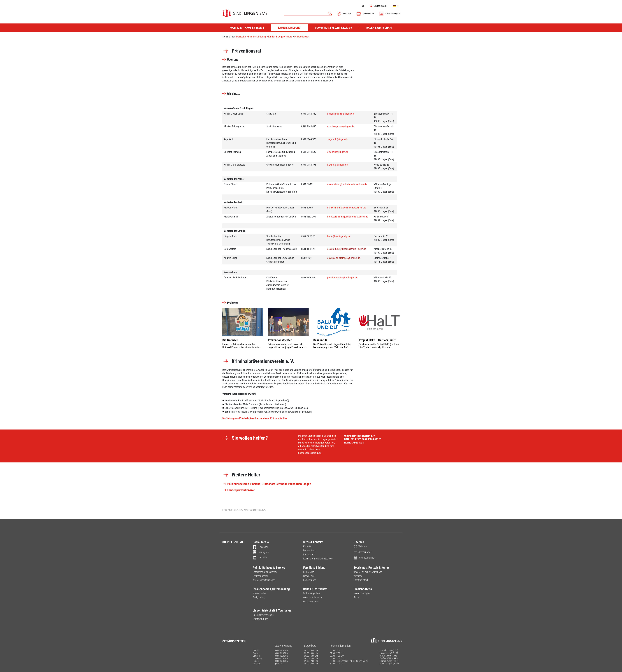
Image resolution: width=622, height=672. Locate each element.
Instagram (261, 552)
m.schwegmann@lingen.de (341, 126)
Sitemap (359, 542)
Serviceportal (365, 14)
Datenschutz (309, 551)
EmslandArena (363, 589)
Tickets (357, 597)
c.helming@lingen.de (338, 152)
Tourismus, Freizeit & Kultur (371, 568)
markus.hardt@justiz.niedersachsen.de (347, 208)
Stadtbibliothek (361, 580)
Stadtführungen (260, 619)
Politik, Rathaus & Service (269, 568)
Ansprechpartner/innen (264, 580)
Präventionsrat (302, 37)
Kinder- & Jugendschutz (280, 37)
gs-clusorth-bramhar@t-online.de (344, 258)
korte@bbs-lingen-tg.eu (339, 236)
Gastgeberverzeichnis (263, 615)
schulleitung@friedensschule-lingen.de (347, 249)
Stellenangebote (260, 576)
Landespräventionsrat (238, 490)
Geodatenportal (311, 602)
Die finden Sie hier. (255, 418)
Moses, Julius (259, 593)
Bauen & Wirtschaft (315, 589)
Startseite (241, 37)
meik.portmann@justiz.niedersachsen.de (348, 217)
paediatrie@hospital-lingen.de (342, 278)
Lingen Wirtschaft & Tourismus (272, 610)
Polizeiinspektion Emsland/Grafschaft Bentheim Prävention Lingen (267, 484)
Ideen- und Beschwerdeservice (318, 559)
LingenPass (309, 576)
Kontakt (307, 546)
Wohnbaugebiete (311, 593)
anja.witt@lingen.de (338, 139)
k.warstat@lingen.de (338, 165)
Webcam (344, 14)
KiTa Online (309, 572)
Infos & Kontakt (313, 542)
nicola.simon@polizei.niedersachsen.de (347, 184)
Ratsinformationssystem (265, 572)
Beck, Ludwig (259, 597)
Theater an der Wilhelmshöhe (368, 572)
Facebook (260, 547)
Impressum (309, 555)
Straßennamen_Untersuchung (271, 589)
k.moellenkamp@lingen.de (341, 114)
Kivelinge (358, 576)
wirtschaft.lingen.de (313, 597)
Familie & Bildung (257, 37)
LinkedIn (260, 558)
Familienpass (310, 580)
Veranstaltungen (389, 14)
